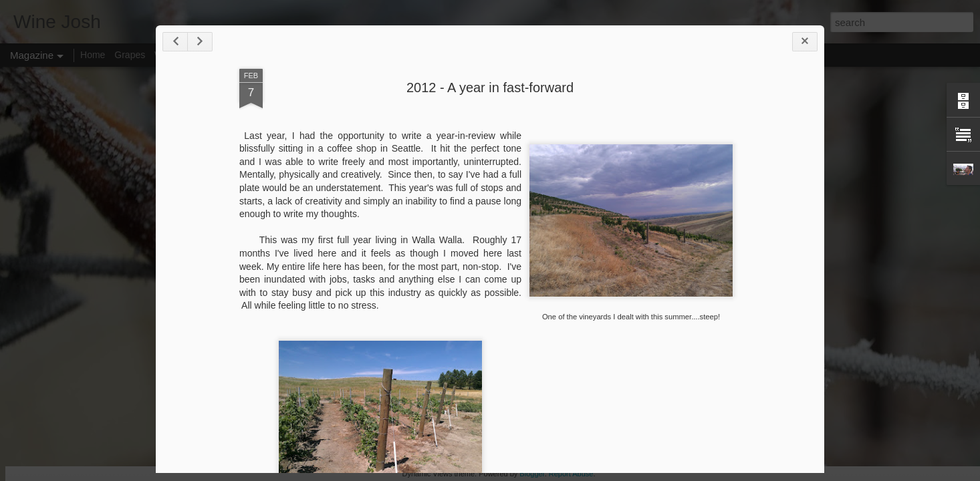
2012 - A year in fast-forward (490, 88)
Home (93, 55)
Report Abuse (571, 474)
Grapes (130, 55)
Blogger (532, 474)
